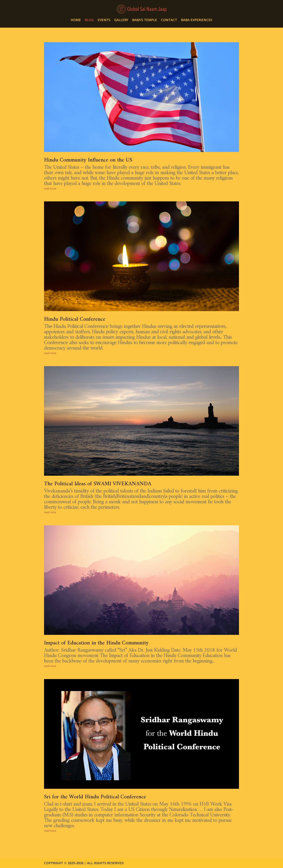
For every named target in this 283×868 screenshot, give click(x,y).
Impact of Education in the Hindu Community (96, 643)
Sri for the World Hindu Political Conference (95, 797)
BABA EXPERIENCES (197, 20)
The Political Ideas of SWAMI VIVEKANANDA (98, 484)
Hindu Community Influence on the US (88, 160)
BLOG (89, 20)
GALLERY (121, 20)
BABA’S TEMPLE (145, 20)
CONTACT (169, 20)
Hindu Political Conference (75, 319)
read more (50, 188)
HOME (76, 20)
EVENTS (104, 20)
